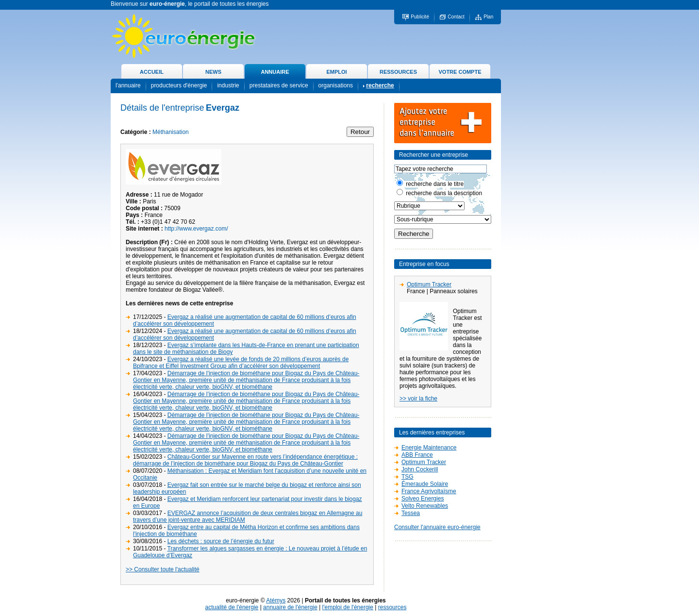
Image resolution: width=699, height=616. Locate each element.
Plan (488, 17)
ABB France (417, 455)
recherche (380, 85)
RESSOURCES (398, 72)
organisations (336, 85)
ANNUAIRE (275, 72)
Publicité (420, 17)
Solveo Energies (423, 499)
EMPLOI (336, 72)
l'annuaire (128, 85)
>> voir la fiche (418, 399)
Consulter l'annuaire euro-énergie (437, 527)
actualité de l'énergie (232, 607)
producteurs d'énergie (179, 85)
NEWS (213, 72)
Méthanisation (171, 132)
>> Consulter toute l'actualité (163, 569)
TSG (408, 477)
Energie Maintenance (429, 448)
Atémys (276, 600)
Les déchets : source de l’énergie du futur (221, 541)
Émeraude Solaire (425, 484)
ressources (392, 607)
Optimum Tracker (429, 284)
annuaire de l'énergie (290, 607)
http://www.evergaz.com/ (196, 229)
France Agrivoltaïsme (429, 491)
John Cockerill (420, 469)
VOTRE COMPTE (460, 72)
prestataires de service (279, 85)
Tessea (411, 513)
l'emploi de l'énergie (348, 607)
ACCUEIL (152, 72)
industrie (228, 85)
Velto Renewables (425, 506)
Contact (456, 17)
